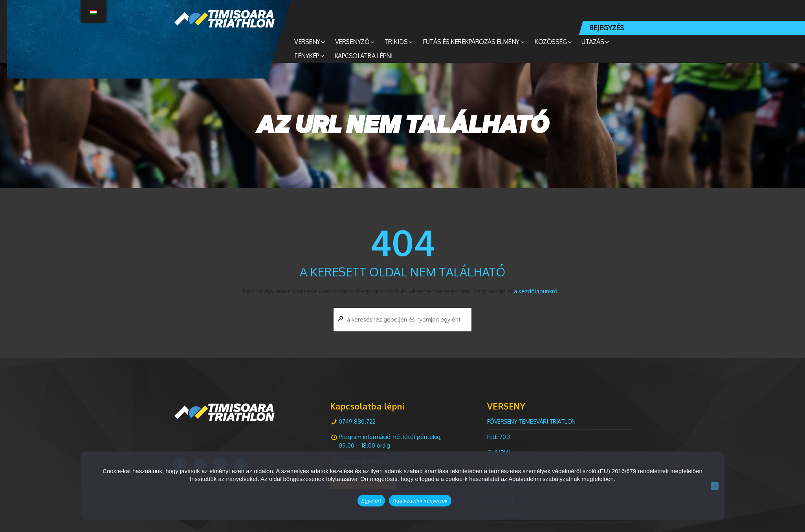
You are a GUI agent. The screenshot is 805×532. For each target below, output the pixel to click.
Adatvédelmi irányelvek (420, 501)
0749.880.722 (357, 421)
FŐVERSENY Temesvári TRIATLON (531, 421)
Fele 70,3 (499, 437)
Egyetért (371, 501)
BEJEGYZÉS (607, 27)
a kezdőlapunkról (536, 291)
